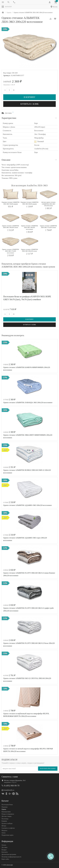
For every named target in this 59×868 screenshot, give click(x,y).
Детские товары (7, 816)
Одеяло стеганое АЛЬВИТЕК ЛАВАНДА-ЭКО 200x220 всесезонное (28, 402)
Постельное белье (7, 805)
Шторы (4, 826)
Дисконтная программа (9, 854)
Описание (6, 160)
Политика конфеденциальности (11, 857)
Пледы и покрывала (8, 814)
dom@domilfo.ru (9, 790)
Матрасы (4, 831)
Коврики (4, 821)
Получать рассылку (48, 769)
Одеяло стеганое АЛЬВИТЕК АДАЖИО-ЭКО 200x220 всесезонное (27, 505)
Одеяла (4, 809)
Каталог (7, 7)
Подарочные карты (7, 835)
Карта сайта (5, 859)
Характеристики (9, 118)
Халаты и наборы (7, 823)
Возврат (4, 850)
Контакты (5, 852)
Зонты (4, 833)
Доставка (4, 847)
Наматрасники (6, 812)
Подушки (5, 807)
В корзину (29, 97)
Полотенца (5, 819)
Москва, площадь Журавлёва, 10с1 (15, 780)
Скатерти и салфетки (8, 828)
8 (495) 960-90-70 (12, 786)
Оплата (4, 845)
